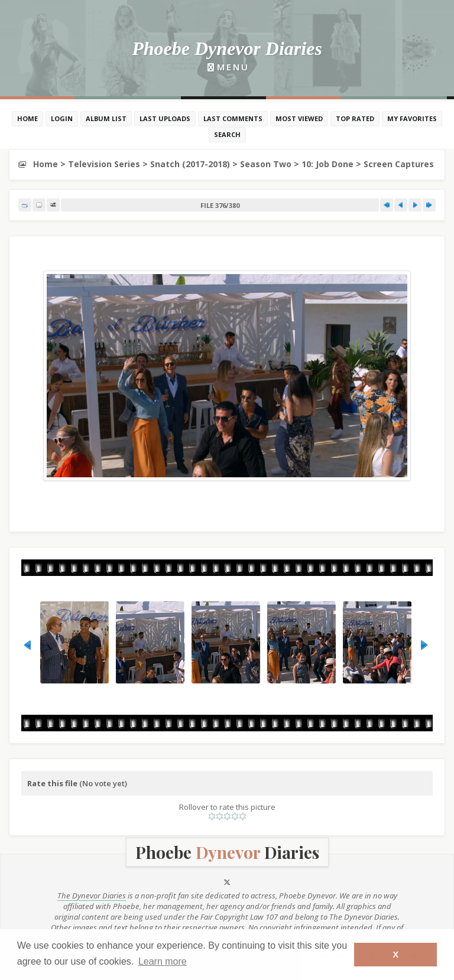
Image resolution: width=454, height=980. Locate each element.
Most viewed (299, 118)
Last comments (233, 118)
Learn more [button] (163, 961)
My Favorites (412, 118)
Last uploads (165, 118)
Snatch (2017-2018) (190, 164)
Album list (106, 118)
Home (27, 118)
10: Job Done (327, 164)
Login (62, 118)
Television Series (104, 164)
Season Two (266, 164)
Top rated (355, 118)
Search (227, 134)
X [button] (395, 955)
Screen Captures (399, 164)
